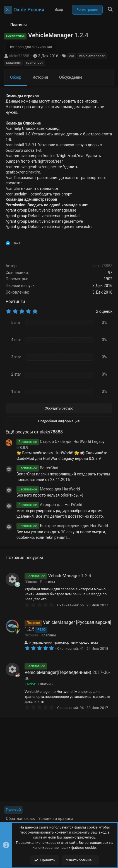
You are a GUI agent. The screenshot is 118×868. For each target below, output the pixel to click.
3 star (16, 357)
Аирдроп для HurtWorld (49, 505)
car (72, 56)
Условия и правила (56, 819)
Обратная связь (20, 819)
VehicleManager (64, 576)
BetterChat (37, 468)
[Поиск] (110, 10)
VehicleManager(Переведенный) (58, 672)
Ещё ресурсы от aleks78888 (34, 432)
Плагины (47, 582)
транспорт (34, 62)
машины (13, 62)
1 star (16, 391)
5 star (16, 323)
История (40, 77)
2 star (16, 374)
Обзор (16, 77)
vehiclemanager (92, 56)
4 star (16, 340)
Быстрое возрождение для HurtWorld (62, 526)
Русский (13, 810)
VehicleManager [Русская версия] (77, 622)
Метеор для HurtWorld (48, 489)
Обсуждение (71, 77)
